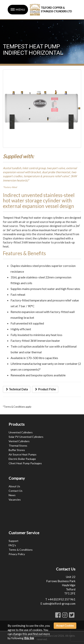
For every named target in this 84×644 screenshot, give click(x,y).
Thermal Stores (18, 446)
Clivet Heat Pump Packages (25, 463)
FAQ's (12, 545)
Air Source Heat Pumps (23, 454)
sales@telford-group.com (59, 603)
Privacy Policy (17, 554)
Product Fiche (45, 389)
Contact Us (16, 491)
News (12, 495)
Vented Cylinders (19, 441)
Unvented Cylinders (21, 432)
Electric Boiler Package (22, 459)
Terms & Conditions (21, 550)
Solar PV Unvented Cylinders (26, 437)
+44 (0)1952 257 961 (62, 599)
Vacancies (15, 500)
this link (29, 638)
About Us (14, 486)
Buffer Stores (17, 450)
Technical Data (17, 389)
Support (14, 541)
